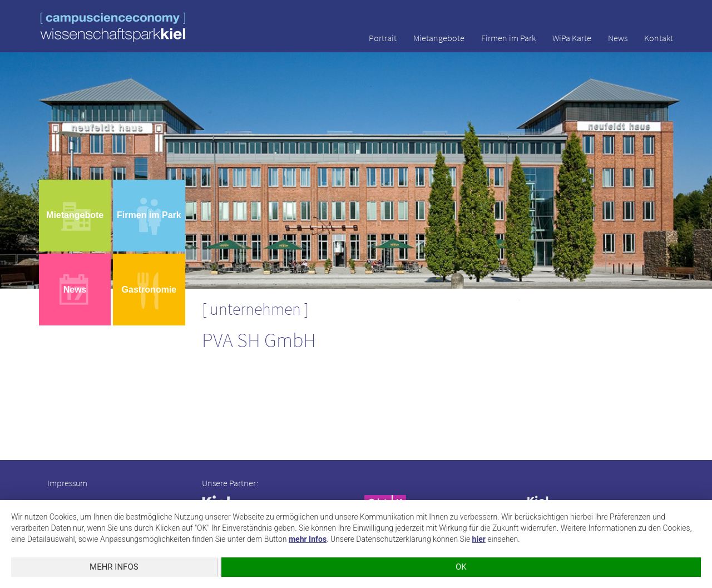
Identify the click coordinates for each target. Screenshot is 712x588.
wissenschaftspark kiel (113, 27)
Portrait (383, 38)
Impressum (67, 483)
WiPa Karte (572, 38)
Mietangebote (439, 38)
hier (479, 539)
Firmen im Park (508, 38)
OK (461, 567)
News (618, 38)
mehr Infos (308, 539)
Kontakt (659, 38)
